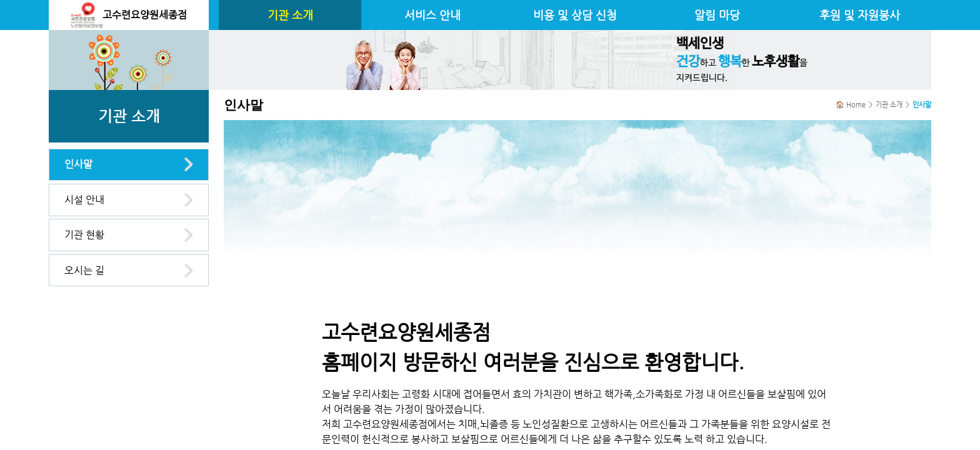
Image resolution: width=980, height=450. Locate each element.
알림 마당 (717, 15)
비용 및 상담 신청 (575, 15)
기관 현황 (84, 235)
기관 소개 (290, 15)
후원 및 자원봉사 (860, 15)
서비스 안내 (432, 15)
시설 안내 (84, 200)
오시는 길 (84, 270)
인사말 (78, 164)
